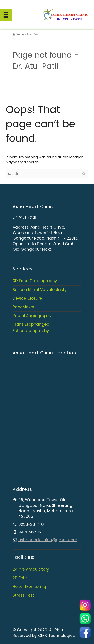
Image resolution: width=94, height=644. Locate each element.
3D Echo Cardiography (35, 281)
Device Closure (27, 298)
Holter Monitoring (29, 587)
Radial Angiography (32, 316)
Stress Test (23, 595)
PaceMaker (23, 307)
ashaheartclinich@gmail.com (48, 540)
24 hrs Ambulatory (31, 569)
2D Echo (20, 578)
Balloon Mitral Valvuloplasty (40, 290)
